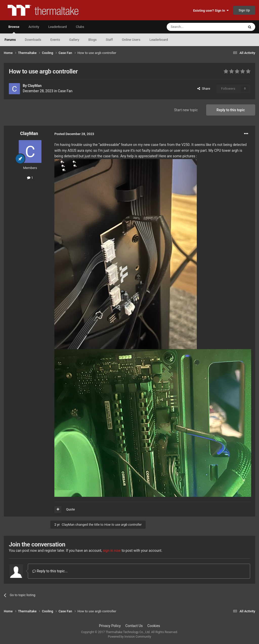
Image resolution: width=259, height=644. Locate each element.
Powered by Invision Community (130, 637)
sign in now (112, 551)
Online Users (131, 40)
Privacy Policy (110, 626)
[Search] (193, 27)
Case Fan (65, 91)
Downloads (33, 40)
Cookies (154, 626)
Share (204, 89)
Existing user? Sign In (211, 11)
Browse (14, 29)
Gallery (74, 40)
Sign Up (244, 10)
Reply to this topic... (50, 571)
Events (55, 40)
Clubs (80, 27)
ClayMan (35, 86)
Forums (10, 40)
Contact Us (134, 626)
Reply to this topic (231, 110)
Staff (109, 40)
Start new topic (186, 110)
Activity (34, 27)
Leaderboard (159, 40)
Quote (70, 509)
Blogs (92, 40)
